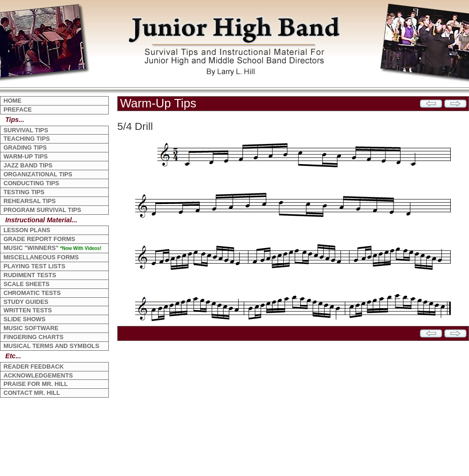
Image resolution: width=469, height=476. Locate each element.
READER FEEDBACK (34, 366)
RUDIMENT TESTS (30, 275)
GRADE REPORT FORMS (39, 239)
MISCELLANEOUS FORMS (41, 257)
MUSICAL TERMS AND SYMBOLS (51, 346)
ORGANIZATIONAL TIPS (38, 174)
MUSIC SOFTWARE (31, 328)
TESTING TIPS (24, 192)
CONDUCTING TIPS (31, 183)
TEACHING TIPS (26, 139)
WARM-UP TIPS (25, 156)
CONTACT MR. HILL (32, 393)
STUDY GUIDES (26, 302)
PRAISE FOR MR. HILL (35, 384)
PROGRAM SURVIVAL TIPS (42, 210)
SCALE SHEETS (26, 284)
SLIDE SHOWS (24, 319)
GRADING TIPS (25, 147)
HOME (12, 101)
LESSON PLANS (27, 230)
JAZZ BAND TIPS (28, 165)
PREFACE (17, 110)
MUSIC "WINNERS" (52, 248)
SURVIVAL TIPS (26, 130)
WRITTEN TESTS (27, 310)
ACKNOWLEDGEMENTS (38, 375)
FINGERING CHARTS (33, 337)
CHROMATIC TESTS (32, 293)
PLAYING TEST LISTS (34, 266)
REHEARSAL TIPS (29, 201)
